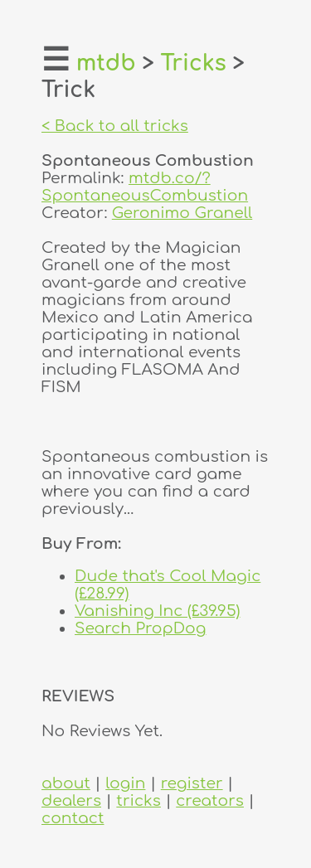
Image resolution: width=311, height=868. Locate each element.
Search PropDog (141, 628)
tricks (138, 800)
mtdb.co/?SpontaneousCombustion (145, 187)
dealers (71, 800)
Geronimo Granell (182, 213)
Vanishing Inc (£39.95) (158, 611)
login (125, 783)
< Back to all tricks (115, 126)
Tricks (194, 63)
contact (73, 818)
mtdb (106, 63)
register (192, 783)
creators (210, 800)
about (66, 783)
